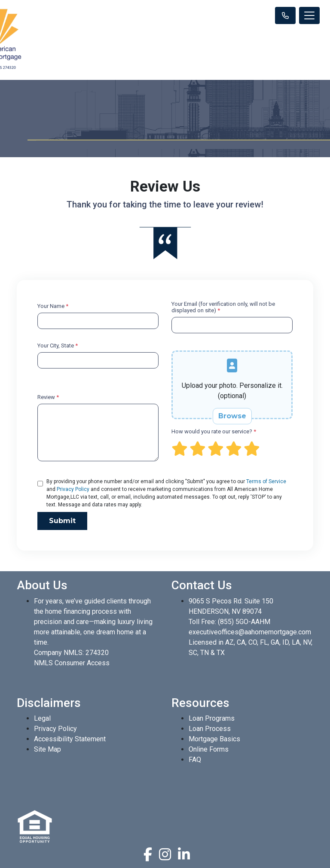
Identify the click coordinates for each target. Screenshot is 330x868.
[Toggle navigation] (309, 15)
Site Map (47, 749)
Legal (42, 718)
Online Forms (209, 749)
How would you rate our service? (214, 431)
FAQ (195, 760)
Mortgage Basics (214, 739)
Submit (62, 521)
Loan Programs (212, 718)
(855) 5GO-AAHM (244, 622)
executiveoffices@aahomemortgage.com (250, 632)
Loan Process (210, 729)
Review (48, 397)
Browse (232, 416)
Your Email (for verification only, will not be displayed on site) (223, 307)
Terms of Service (266, 481)
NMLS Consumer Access (72, 663)
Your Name (53, 306)
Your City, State (58, 346)
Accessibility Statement (70, 739)
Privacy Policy (73, 489)
